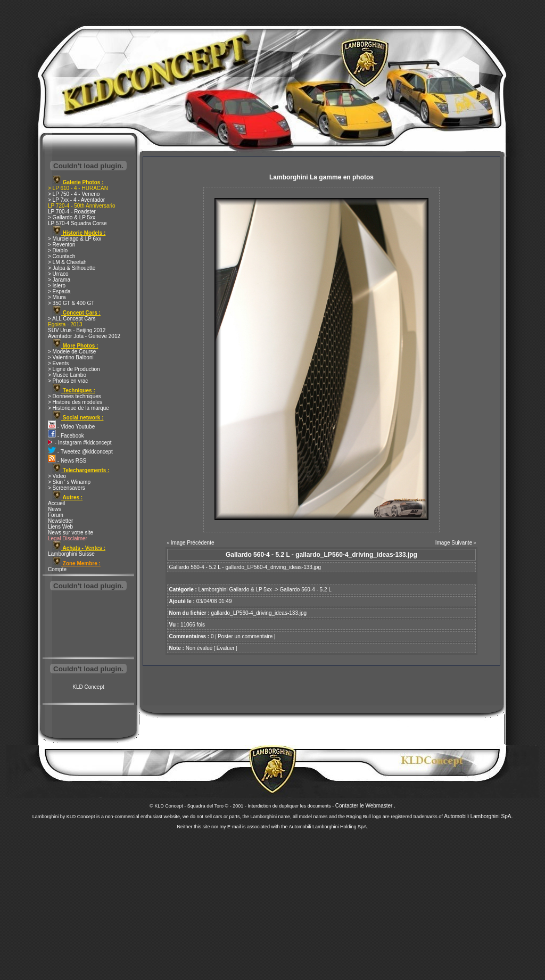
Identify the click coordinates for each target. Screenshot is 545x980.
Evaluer (226, 648)
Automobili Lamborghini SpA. (478, 816)
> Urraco (58, 274)
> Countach (61, 256)
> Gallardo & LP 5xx (72, 217)
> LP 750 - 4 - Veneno (74, 194)
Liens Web (60, 527)
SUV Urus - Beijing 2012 (77, 330)
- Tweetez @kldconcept (80, 452)
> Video (57, 476)
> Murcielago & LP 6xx (75, 239)
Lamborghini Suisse (71, 554)
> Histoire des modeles (75, 402)
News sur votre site (71, 533)
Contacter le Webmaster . (365, 806)
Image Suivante (454, 543)
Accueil (56, 503)
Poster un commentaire (245, 636)
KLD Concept (88, 687)
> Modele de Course (72, 352)
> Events (58, 363)
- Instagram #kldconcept (80, 443)
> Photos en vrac (68, 381)
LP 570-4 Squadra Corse (77, 223)
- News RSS (67, 461)
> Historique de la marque (79, 408)
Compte (57, 569)
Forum (56, 515)
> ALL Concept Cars (72, 319)
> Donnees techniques (75, 396)
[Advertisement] (88, 625)
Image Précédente (193, 543)
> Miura (57, 297)
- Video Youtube (71, 427)
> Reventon (61, 245)
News (55, 509)
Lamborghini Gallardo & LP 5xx (235, 590)
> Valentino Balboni (71, 357)
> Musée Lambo (67, 375)
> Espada (59, 291)
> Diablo (58, 250)
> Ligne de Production (74, 369)
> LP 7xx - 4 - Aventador (76, 200)
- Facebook (66, 436)
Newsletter (60, 521)
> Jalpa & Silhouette (72, 268)
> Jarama (59, 280)
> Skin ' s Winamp (69, 482)
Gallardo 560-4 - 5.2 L (306, 590)
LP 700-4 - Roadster (72, 212)
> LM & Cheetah (67, 262)
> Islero (57, 286)
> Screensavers (67, 488)
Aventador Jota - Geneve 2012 (84, 336)
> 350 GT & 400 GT (71, 303)
